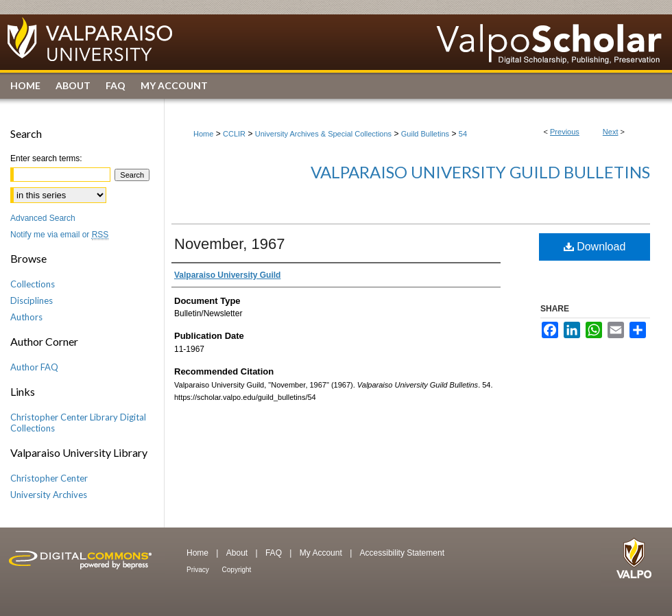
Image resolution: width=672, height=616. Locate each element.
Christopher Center (49, 478)
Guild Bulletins (425, 134)
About (238, 553)
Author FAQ (34, 367)
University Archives (49, 495)
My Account (322, 553)
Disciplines (32, 300)
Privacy (199, 570)
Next (611, 132)
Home (203, 134)
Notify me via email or (59, 235)
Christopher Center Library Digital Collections (78, 423)
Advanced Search (43, 218)
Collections (33, 284)
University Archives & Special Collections (323, 134)
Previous (565, 132)
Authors (26, 317)
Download (595, 247)
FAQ (275, 553)
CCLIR (234, 134)
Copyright (237, 570)
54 (463, 134)
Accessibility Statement (402, 553)
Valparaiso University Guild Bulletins (480, 172)
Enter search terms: (46, 158)
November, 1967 (229, 244)
